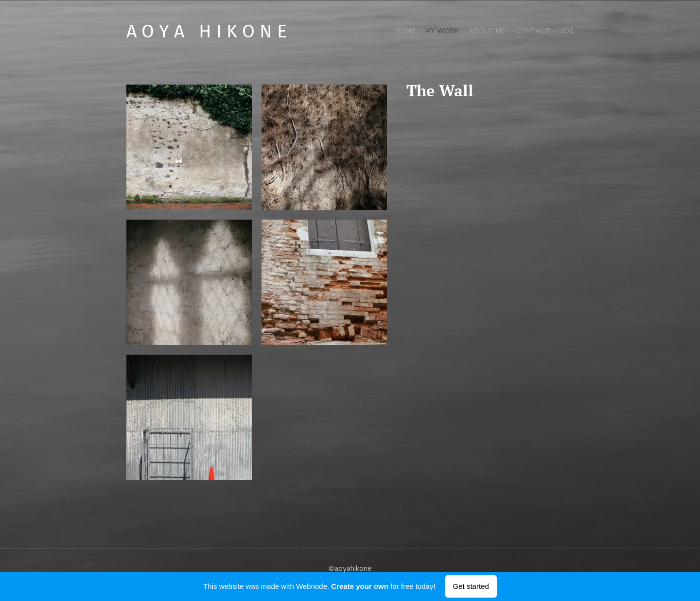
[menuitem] (536, 32)
